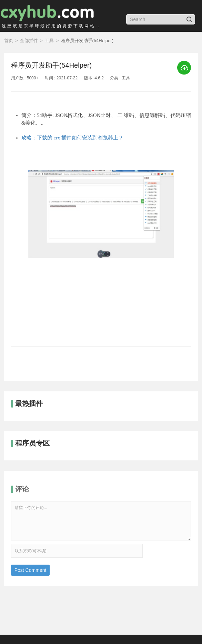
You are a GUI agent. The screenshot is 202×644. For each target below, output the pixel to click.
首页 (9, 41)
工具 (49, 41)
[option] (101, 248)
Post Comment (31, 570)
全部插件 (29, 41)
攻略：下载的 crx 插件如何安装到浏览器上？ (73, 138)
